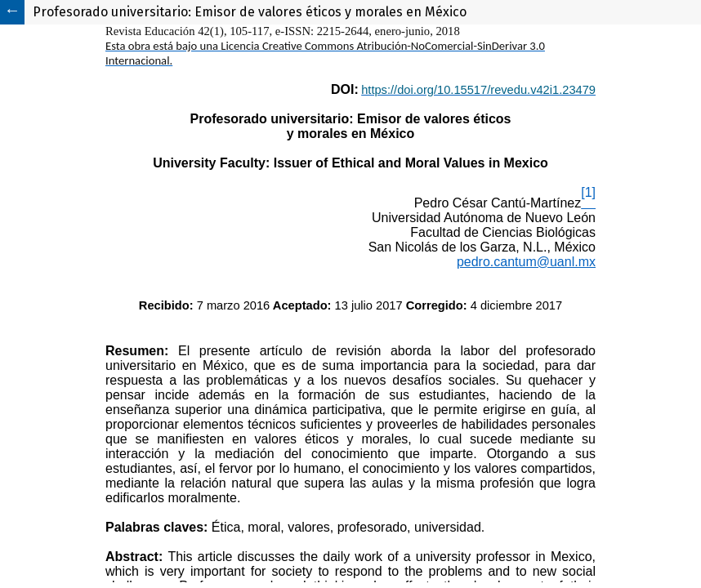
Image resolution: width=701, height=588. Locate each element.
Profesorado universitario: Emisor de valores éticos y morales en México (250, 12)
